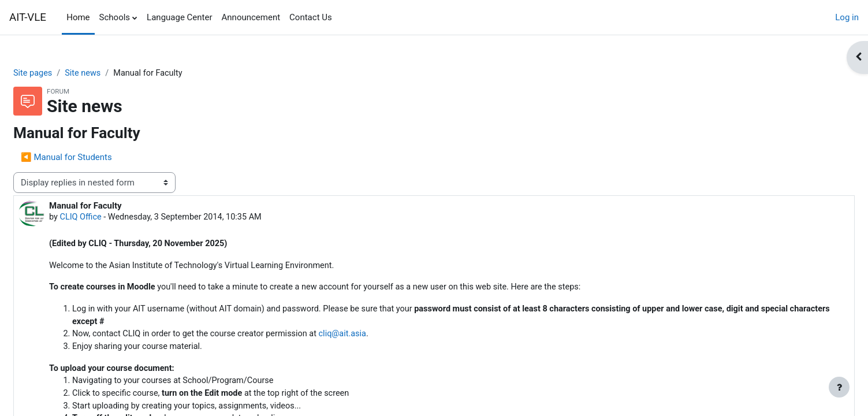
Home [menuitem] (78, 17)
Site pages (61, 73)
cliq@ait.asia (381, 338)
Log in (847, 17)
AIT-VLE (28, 17)
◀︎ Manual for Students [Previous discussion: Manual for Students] (94, 158)
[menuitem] (341, 17)
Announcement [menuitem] (251, 17)
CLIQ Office (109, 218)
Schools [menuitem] (115, 17)
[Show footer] (839, 387)
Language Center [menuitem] (179, 17)
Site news (113, 73)
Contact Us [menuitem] (311, 17)
